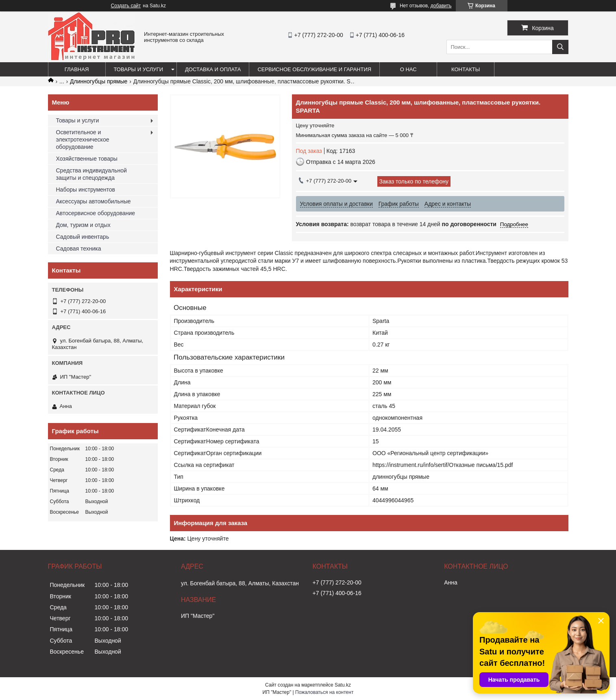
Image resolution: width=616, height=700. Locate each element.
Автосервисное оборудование (96, 213)
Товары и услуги (139, 69)
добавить (441, 6)
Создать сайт (126, 6)
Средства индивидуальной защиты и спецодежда (91, 174)
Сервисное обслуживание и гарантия (314, 69)
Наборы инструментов (86, 190)
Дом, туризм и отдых (83, 225)
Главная (77, 69)
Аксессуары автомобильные (94, 201)
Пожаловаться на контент (324, 692)
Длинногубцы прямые (99, 81)
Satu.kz (343, 685)
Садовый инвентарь (83, 237)
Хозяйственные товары (87, 159)
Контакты (466, 69)
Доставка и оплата (213, 69)
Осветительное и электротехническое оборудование (83, 140)
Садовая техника (79, 249)
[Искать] (560, 47)
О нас (408, 69)
